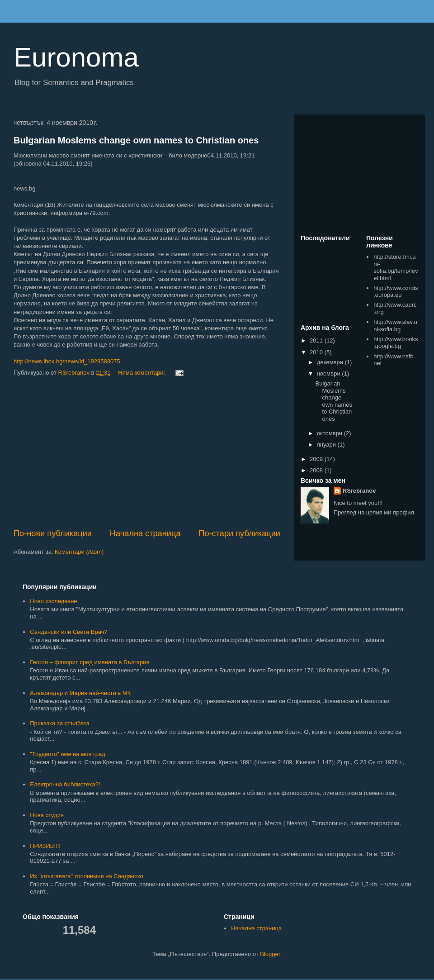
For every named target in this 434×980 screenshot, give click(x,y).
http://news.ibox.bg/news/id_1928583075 (67, 361)
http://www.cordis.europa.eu (396, 292)
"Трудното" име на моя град (68, 754)
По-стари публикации (239, 533)
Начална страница (145, 533)
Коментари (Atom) (79, 552)
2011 (317, 340)
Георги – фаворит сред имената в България (90, 662)
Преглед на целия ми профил (374, 512)
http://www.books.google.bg (396, 343)
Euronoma (76, 57)
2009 (317, 459)
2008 (317, 470)
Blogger (270, 954)
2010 (317, 352)
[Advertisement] (147, 453)
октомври (330, 433)
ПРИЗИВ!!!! (45, 846)
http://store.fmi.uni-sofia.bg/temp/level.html (396, 267)
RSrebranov (359, 491)
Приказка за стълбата (60, 723)
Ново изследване (53, 601)
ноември (330, 373)
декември (331, 362)
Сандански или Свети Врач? (68, 632)
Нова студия (47, 815)
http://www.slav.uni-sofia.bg (395, 326)
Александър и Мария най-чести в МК (80, 693)
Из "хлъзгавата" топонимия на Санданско (86, 876)
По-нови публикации (53, 533)
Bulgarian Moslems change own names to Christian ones (136, 140)
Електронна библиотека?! (65, 784)
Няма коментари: (142, 373)
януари (327, 445)
